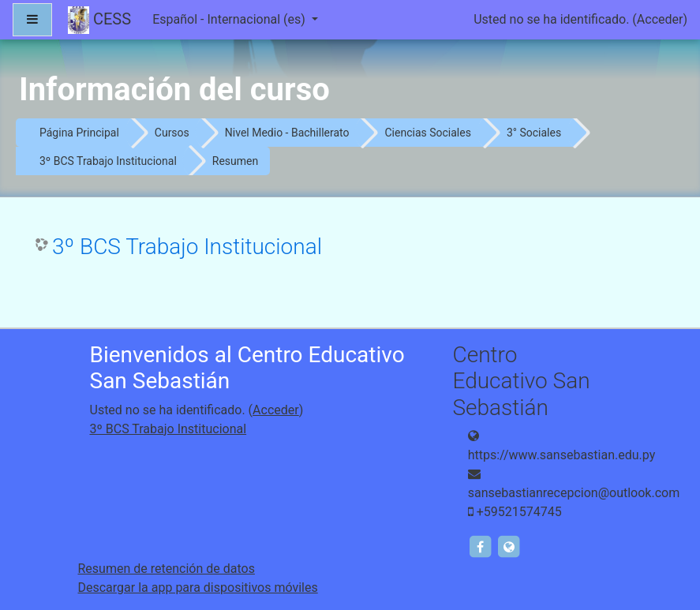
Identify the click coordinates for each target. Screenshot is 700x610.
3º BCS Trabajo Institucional (108, 161)
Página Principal (79, 133)
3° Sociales (534, 133)
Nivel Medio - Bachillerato (287, 133)
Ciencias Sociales (427, 133)
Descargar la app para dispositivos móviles (198, 588)
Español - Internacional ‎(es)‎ (230, 19)
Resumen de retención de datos (167, 569)
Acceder (660, 19)
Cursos (172, 133)
